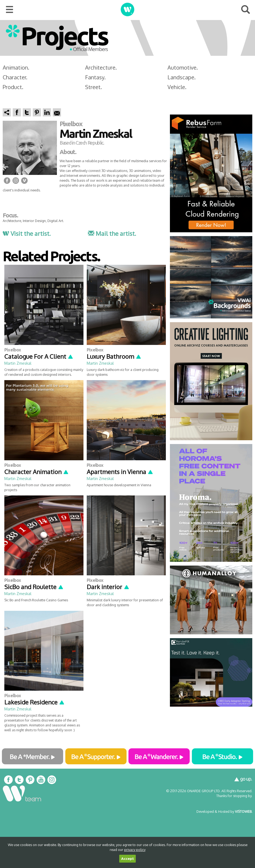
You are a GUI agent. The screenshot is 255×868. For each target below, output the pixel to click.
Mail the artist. (112, 233)
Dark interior (108, 587)
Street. (93, 87)
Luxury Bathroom (114, 356)
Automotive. (183, 67)
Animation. (16, 67)
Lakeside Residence (35, 702)
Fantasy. (95, 77)
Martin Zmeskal (18, 363)
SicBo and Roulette (34, 587)
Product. (13, 87)
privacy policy (135, 850)
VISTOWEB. (244, 811)
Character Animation (37, 472)
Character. (15, 77)
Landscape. (182, 77)
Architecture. (101, 67)
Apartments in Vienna (120, 472)
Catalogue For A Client (39, 356)
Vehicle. (177, 87)
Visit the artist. (27, 233)
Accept (127, 859)
